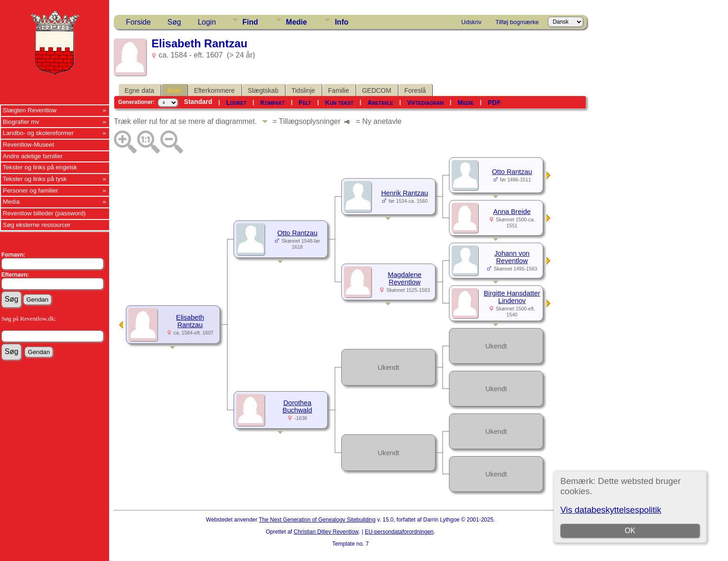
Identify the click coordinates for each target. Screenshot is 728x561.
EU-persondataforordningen (399, 532)
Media (11, 202)
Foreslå (415, 90)
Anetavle (380, 103)
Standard (198, 102)
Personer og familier (30, 190)
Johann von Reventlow (512, 257)
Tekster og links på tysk (35, 179)
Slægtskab (263, 90)
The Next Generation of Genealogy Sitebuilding (317, 520)
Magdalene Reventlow (405, 278)
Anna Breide (512, 212)
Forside (138, 22)
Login (207, 22)
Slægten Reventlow (30, 110)
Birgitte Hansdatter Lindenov (512, 297)
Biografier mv (21, 122)
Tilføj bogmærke (517, 22)
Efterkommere (214, 90)
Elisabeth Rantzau (190, 321)
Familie (339, 90)
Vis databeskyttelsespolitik (611, 510)
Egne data (139, 90)
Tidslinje (303, 90)
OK (630, 531)
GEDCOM (377, 90)
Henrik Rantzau (405, 193)
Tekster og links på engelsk (40, 167)
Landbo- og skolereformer (38, 133)
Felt (305, 103)
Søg (174, 22)
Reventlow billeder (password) (44, 213)
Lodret (236, 103)
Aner (174, 90)
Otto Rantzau (297, 233)
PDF (494, 103)
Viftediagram (426, 103)
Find (250, 22)
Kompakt (273, 103)
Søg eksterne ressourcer (37, 225)
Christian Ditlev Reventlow (326, 532)
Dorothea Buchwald (298, 406)
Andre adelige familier (33, 156)
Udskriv (471, 22)
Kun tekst (339, 103)
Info (341, 22)
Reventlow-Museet (28, 145)
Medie (296, 22)
